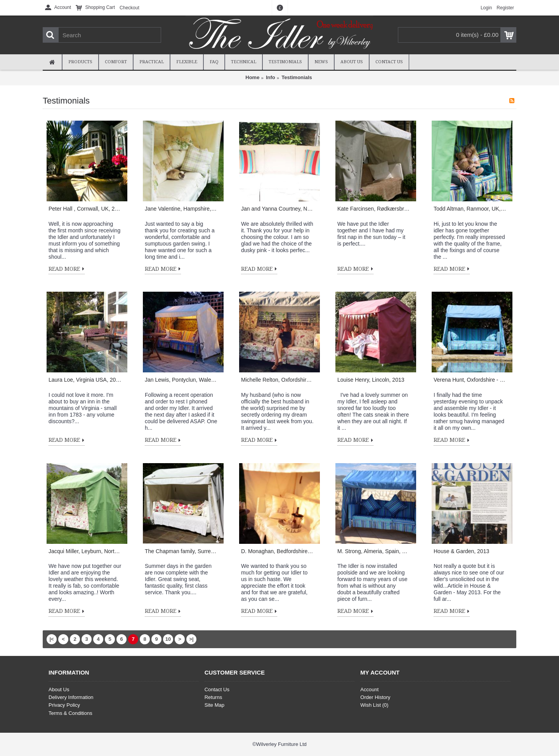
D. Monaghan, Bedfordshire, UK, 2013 (278, 551)
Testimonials (297, 77)
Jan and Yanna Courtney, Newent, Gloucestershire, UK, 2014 (278, 209)
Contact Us (217, 689)
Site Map (214, 705)
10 (168, 639)
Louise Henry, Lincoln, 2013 (371, 380)
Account (369, 689)
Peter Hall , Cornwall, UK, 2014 (85, 209)
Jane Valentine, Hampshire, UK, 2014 (181, 209)
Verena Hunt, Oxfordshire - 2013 (470, 380)
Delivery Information (71, 697)
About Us (59, 689)
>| (191, 639)
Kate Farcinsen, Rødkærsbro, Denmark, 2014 (374, 209)
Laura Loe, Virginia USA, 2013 (85, 380)
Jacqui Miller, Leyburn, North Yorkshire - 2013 (85, 551)
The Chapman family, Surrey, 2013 (181, 551)
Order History (375, 697)
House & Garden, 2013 (461, 551)
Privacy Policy (64, 705)
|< (51, 639)
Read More (67, 269)
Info (271, 77)
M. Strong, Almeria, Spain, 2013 (374, 551)
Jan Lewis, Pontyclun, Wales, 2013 (181, 380)
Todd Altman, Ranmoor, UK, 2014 (470, 209)
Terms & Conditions (70, 713)
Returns (214, 697)
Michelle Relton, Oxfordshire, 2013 (278, 380)
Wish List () (374, 705)
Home (252, 77)
